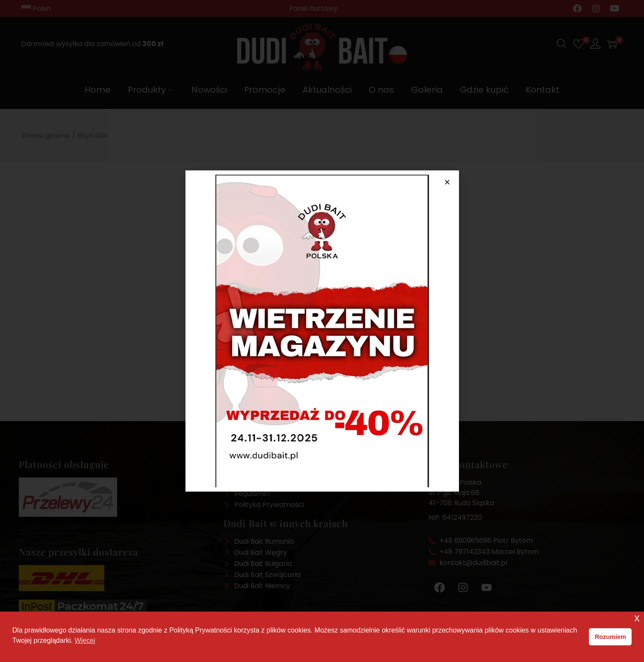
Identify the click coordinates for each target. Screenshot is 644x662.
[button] (447, 182)
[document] (322, 331)
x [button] (637, 618)
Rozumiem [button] (610, 637)
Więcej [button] (85, 640)
